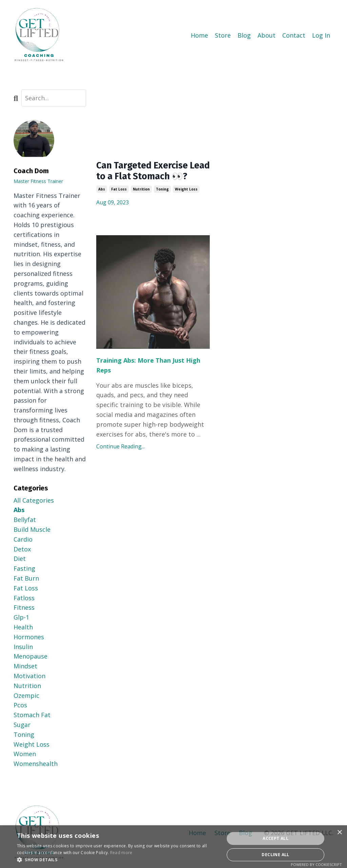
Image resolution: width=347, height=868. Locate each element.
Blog (244, 35)
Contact (294, 35)
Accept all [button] (275, 838)
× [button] (339, 833)
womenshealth (36, 763)
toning (162, 204)
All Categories (34, 500)
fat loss (119, 204)
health (23, 627)
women (25, 753)
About (267, 35)
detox (22, 549)
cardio (23, 539)
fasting (24, 568)
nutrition (141, 204)
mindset (25, 666)
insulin (23, 646)
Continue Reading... (120, 461)
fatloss (24, 598)
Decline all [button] (275, 855)
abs (102, 204)
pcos (20, 705)
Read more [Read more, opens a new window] (121, 853)
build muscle (32, 529)
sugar (22, 724)
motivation (29, 675)
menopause (30, 656)
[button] (118, 860)
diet (20, 559)
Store (223, 35)
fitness (24, 607)
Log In (321, 35)
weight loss (186, 204)
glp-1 (21, 617)
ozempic (26, 695)
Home (199, 35)
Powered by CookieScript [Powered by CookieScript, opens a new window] (316, 864)
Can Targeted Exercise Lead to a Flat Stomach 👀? (149, 178)
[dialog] (173, 847)
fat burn (26, 578)
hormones (29, 637)
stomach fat (32, 714)
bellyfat (25, 519)
